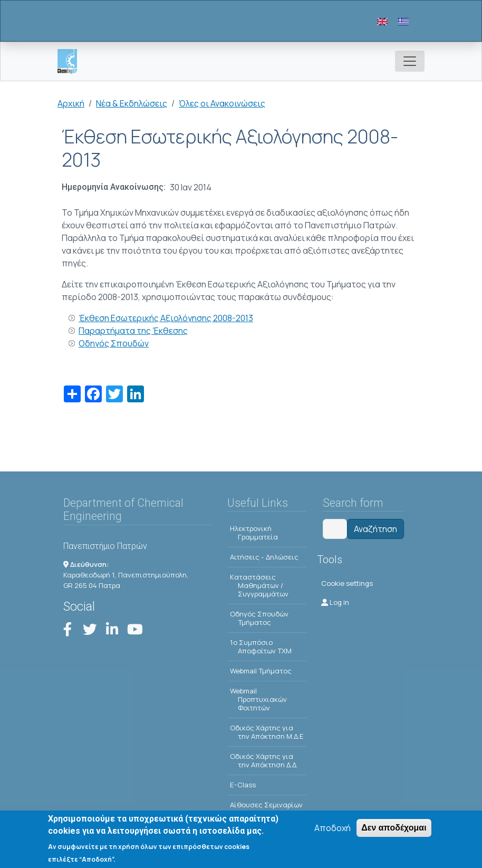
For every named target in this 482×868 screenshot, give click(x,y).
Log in (335, 602)
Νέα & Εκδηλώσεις (132, 103)
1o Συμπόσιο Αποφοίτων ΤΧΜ (261, 647)
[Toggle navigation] (410, 61)
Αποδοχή (332, 830)
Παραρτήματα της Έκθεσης (133, 331)
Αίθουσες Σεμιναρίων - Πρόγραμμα (266, 809)
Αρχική (71, 103)
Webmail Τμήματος (261, 671)
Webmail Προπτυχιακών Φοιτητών (258, 699)
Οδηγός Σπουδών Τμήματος (259, 618)
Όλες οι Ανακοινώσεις (222, 103)
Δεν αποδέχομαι (394, 829)
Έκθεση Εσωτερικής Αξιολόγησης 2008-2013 (166, 318)
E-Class (243, 785)
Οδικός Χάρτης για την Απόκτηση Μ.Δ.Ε (267, 732)
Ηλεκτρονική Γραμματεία (254, 533)
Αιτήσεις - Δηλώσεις (264, 557)
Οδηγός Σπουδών (114, 343)
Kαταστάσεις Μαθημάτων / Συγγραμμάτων (259, 585)
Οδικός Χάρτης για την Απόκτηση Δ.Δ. (264, 760)
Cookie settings (347, 583)
